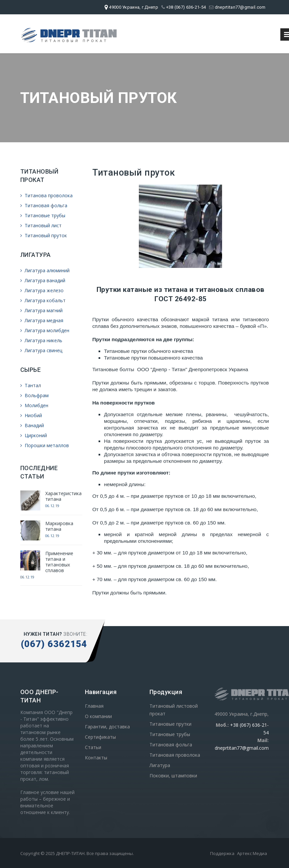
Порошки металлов (45, 445)
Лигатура (160, 765)
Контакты (96, 758)
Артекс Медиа (252, 853)
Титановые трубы (43, 215)
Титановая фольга (44, 205)
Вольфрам (34, 395)
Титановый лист (41, 225)
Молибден (34, 405)
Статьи (93, 747)
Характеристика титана (63, 496)
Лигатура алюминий (45, 270)
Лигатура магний (41, 310)
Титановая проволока (175, 755)
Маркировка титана (59, 526)
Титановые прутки (170, 724)
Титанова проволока (46, 195)
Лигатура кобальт (43, 300)
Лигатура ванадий (43, 280)
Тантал (31, 385)
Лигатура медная (42, 320)
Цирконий (34, 435)
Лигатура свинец (41, 350)
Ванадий (32, 425)
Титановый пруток (44, 235)
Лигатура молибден (45, 330)
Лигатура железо (42, 290)
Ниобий (31, 415)
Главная (94, 706)
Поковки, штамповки (173, 776)
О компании (98, 716)
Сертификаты (100, 737)
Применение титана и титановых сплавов (59, 562)
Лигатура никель (41, 340)
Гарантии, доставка (107, 727)
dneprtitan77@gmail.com (237, 7)
